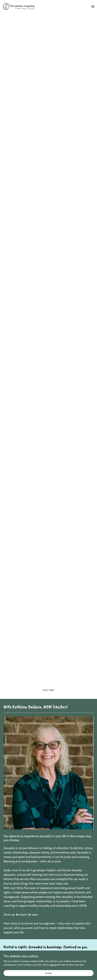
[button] (93, 7)
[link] (19, 6)
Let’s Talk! (48, 690)
